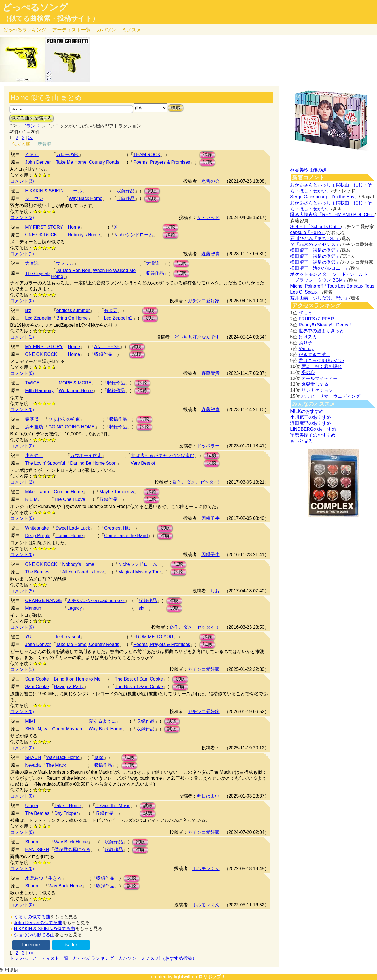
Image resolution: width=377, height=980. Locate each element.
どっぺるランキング (93, 958)
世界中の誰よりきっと (321, 331)
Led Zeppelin (38, 318)
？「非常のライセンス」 (315, 244)
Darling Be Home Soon (93, 463)
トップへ (18, 958)
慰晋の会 (210, 181)
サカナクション (317, 390)
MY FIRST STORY (44, 227)
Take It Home (68, 806)
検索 (176, 108)
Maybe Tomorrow (117, 492)
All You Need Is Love (83, 572)
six (142, 608)
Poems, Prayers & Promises (162, 162)
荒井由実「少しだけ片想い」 (320, 298)
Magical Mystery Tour (140, 572)
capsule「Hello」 (308, 232)
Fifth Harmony (39, 391)
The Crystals (38, 274)
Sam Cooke (37, 679)
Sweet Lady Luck (73, 528)
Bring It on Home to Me (77, 679)
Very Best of (143, 463)
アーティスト (71, 30)
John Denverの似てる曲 (38, 923)
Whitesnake (37, 528)
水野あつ (34, 878)
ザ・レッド (208, 217)
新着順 (44, 144)
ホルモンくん (206, 869)
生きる (55, 878)
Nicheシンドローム (134, 235)
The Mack (56, 765)
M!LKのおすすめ (307, 411)
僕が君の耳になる (72, 850)
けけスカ (308, 337)
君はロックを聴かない (321, 361)
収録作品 (126, 191)
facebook (31, 945)
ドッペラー (208, 446)
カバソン (106, 30)
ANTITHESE (107, 347)
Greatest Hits (117, 528)
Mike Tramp (37, 492)
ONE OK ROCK (41, 235)
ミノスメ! (132, 30)
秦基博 (32, 419)
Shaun (31, 842)
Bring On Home (72, 318)
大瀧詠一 (155, 263)
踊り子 (306, 343)
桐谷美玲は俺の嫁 (308, 170)
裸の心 (308, 372)
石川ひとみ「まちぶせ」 (315, 238)
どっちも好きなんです (197, 337)
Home (74, 227)
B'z (28, 310)
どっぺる (25, 30)
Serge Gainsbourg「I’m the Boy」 (325, 197)
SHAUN (33, 757)
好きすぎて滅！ (315, 355)
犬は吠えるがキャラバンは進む (163, 455)
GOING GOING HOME (71, 427)
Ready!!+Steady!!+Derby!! (325, 325)
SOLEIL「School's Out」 (315, 227)
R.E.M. (32, 499)
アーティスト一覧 (50, 958)
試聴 (207, 155)
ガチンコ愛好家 (204, 301)
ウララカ (65, 263)
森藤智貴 (210, 254)
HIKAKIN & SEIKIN (44, 191)
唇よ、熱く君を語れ (322, 366)
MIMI (30, 721)
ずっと (306, 313)
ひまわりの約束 (64, 419)
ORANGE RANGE (44, 600)
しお (215, 591)
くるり (32, 155)
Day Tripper (66, 813)
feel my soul (68, 637)
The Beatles (37, 572)
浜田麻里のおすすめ (311, 423)
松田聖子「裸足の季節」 (315, 250)
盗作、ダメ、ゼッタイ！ (195, 627)
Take (99, 757)
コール (75, 191)
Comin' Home (69, 536)
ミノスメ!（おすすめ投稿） (169, 958)
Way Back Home (86, 198)
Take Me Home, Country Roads (88, 162)
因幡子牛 (210, 518)
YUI (29, 637)
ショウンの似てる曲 (34, 935)
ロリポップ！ (212, 977)
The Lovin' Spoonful (45, 463)
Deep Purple (38, 536)
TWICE (32, 383)
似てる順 (21, 144)
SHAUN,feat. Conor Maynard (54, 729)
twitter (71, 945)
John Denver (38, 162)
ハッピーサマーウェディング (331, 396)
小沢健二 (34, 455)
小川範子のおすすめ (311, 417)
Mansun (33, 608)
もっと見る (302, 441)
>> (31, 138)
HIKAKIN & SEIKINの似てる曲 (45, 929)
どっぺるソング (35, 7)
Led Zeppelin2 (118, 318)
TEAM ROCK (147, 155)
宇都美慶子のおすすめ (313, 435)
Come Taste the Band (126, 536)
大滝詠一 (34, 263)
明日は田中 (208, 796)
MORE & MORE (75, 383)
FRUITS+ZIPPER (316, 319)
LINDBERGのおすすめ (313, 429)
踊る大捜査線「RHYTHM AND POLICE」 (332, 215)
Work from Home (76, 391)
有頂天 (111, 310)
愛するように (102, 721)
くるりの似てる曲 (32, 917)
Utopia (31, 806)
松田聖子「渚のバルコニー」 (320, 268)
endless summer (73, 310)
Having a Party (69, 687)
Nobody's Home (84, 235)
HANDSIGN (37, 850)
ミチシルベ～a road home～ (96, 600)
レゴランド (28, 126)
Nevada (33, 765)
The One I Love (69, 499)
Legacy (75, 608)
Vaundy (306, 349)
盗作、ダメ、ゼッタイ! (196, 482)
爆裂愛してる (315, 384)
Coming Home (68, 492)
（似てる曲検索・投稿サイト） (51, 18)
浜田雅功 (34, 427)
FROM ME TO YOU (153, 637)
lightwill (182, 977)
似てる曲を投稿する (31, 118)
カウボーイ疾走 (86, 455)
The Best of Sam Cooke (139, 679)
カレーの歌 (67, 155)
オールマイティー (319, 378)
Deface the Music (113, 806)
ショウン (34, 198)
